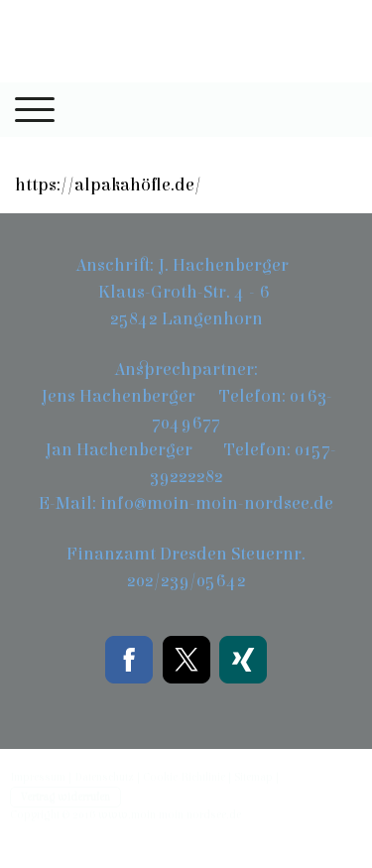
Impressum (38, 777)
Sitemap (253, 777)
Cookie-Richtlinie (184, 777)
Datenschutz (104, 777)
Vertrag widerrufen (65, 797)
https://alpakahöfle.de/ (108, 185)
